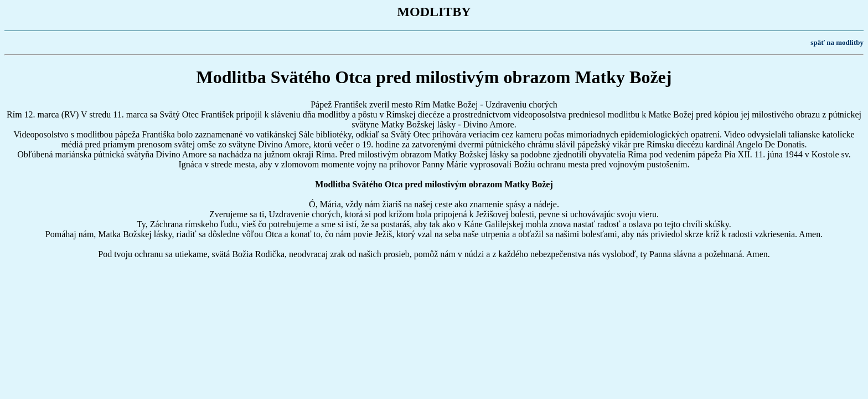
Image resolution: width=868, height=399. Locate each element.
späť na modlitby (837, 42)
